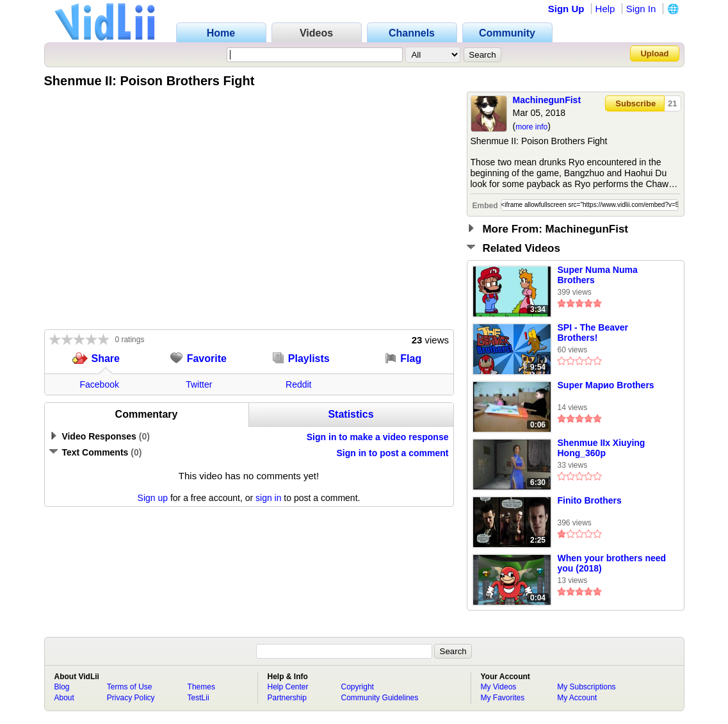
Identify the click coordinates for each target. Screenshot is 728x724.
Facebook (100, 384)
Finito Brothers (590, 500)
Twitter (199, 384)
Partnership (287, 698)
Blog (62, 687)
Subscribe (635, 103)
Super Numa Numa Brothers (598, 275)
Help (605, 9)
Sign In (641, 9)
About (64, 698)
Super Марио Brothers (606, 385)
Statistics (351, 414)
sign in (268, 498)
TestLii (198, 698)
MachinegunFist (547, 100)
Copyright (358, 687)
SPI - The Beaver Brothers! (593, 333)
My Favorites (503, 698)
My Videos (499, 687)
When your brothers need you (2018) (612, 563)
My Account (577, 698)
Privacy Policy (131, 698)
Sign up (153, 498)
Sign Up (566, 9)
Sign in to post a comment (392, 453)
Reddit (298, 384)
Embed (485, 206)
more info (531, 127)
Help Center (288, 687)
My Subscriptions (586, 687)
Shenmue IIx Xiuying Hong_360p (602, 448)
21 (672, 103)
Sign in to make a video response (378, 437)
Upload (654, 53)
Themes (201, 687)
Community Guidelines (380, 698)
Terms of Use (130, 687)
